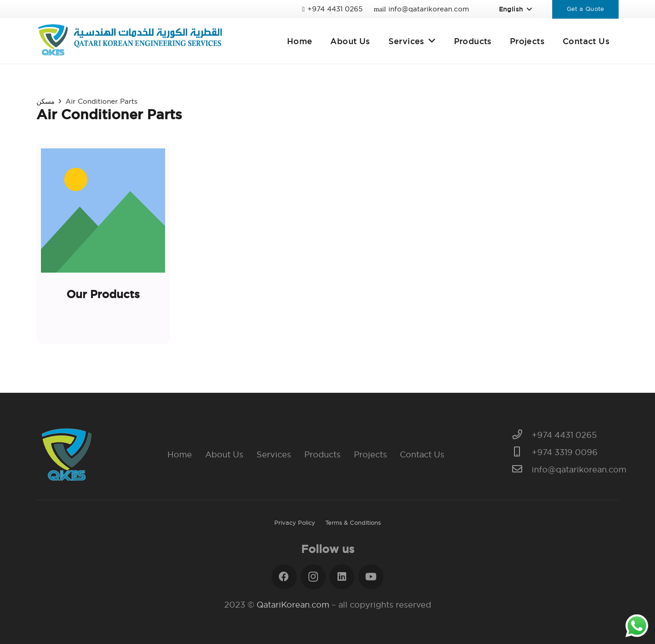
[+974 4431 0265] (522, 435)
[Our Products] (103, 244)
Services (274, 454)
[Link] (130, 41)
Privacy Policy (295, 522)
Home (180, 454)
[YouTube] (371, 577)
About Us (224, 454)
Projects (370, 454)
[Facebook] (284, 577)
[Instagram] (313, 577)
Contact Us (422, 454)
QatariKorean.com (293, 605)
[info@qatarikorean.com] (522, 470)
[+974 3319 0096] (522, 452)
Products (322, 454)
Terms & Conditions (353, 522)
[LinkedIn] (342, 577)
